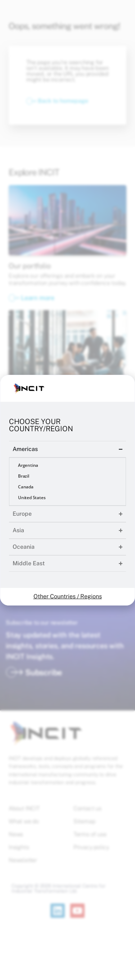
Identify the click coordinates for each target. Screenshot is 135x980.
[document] (67, 490)
